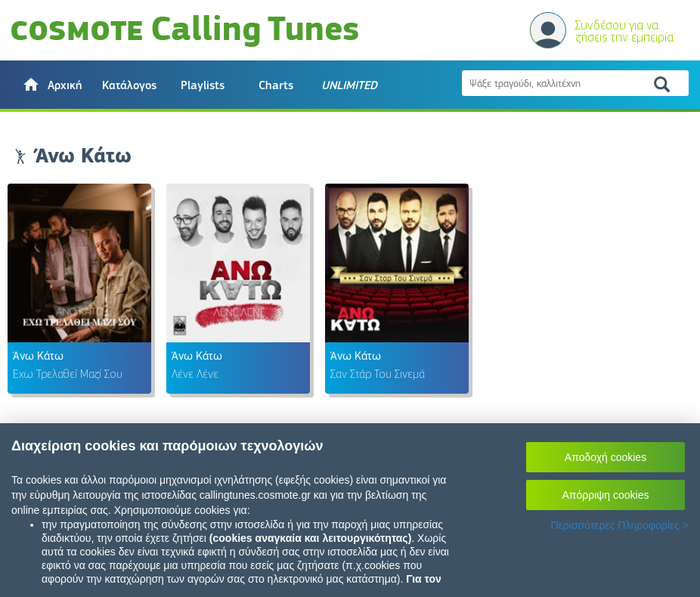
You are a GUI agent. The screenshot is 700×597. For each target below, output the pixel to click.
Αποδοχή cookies (606, 457)
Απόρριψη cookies (606, 495)
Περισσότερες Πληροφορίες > (619, 525)
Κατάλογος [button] (129, 85)
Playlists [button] (203, 85)
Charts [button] (276, 85)
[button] (52, 85)
